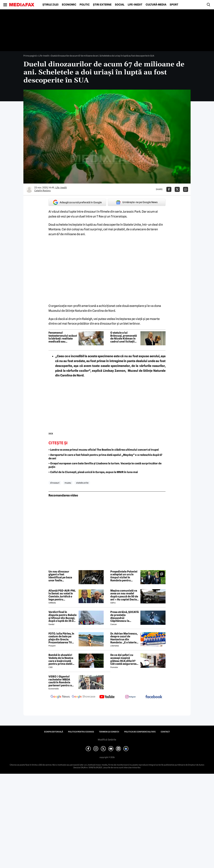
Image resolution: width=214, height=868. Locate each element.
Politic (85, 5)
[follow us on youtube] (107, 697)
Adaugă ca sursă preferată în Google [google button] (77, 202)
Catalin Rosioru (42, 191)
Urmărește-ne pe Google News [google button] (137, 202)
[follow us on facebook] (154, 697)
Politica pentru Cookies (81, 732)
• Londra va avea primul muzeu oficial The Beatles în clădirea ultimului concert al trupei (104, 450)
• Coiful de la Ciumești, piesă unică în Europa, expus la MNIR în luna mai (93, 472)
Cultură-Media (156, 5)
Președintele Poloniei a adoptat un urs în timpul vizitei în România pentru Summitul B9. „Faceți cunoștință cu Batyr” (124, 576)
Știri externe (102, 5)
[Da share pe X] (177, 189)
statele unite (82, 483)
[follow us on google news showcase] (84, 697)
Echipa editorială (54, 732)
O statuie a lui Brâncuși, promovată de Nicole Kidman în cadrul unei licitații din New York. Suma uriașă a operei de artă (124, 337)
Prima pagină (30, 56)
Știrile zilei (50, 5)
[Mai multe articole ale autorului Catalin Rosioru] (29, 189)
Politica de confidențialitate (140, 732)
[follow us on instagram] (130, 697)
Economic (69, 5)
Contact (165, 732)
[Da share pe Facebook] (169, 189)
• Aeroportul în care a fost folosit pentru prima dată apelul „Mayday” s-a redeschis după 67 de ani (105, 457)
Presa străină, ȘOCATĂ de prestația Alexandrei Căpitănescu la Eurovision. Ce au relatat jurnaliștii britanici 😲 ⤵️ (125, 616)
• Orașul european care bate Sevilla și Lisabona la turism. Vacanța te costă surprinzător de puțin (105, 465)
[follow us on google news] (60, 697)
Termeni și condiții (109, 732)
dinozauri (55, 483)
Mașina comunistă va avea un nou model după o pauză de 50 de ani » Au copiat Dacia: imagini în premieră (124, 595)
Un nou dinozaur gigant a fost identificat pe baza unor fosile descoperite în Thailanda (60, 576)
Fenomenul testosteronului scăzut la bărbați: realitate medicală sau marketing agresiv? (63, 337)
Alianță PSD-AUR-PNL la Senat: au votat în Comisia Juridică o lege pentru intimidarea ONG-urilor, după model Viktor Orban (62, 595)
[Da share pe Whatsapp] (186, 189)
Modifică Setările (107, 740)
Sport (174, 5)
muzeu (68, 483)
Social (120, 5)
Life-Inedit (135, 5)
